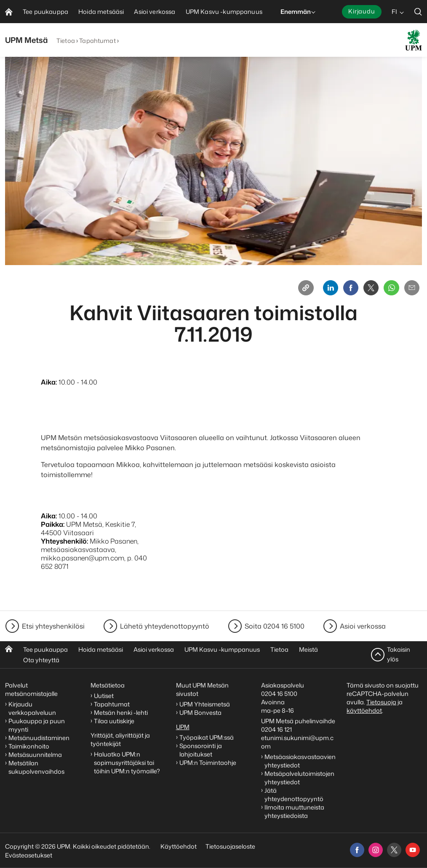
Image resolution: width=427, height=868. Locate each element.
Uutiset (104, 696)
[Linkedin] (316, 289)
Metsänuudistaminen (39, 738)
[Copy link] (288, 289)
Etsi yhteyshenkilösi (53, 626)
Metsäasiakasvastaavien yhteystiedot (300, 761)
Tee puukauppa (45, 649)
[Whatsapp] (387, 289)
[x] (394, 850)
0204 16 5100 (279, 694)
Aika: (49, 385)
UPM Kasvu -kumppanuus (222, 649)
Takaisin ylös (399, 654)
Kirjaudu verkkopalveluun (32, 708)
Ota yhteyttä (41, 660)
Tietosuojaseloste (230, 846)
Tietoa (66, 41)
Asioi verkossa (363, 626)
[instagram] (376, 850)
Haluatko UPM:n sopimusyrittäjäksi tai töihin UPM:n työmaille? (127, 763)
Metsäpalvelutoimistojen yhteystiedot (299, 778)
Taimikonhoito (29, 746)
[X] (363, 289)
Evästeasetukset (29, 855)
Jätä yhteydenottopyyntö (294, 795)
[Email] (410, 289)
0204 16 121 (276, 729)
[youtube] (413, 850)
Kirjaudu (362, 11)
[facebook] (357, 850)
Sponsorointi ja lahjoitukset (201, 750)
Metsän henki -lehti (121, 713)
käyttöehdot (364, 710)
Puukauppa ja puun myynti (37, 725)
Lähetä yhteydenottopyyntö (165, 626)
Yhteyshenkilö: (64, 544)
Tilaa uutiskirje (114, 721)
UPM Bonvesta (201, 713)
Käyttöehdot (179, 846)
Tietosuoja (381, 702)
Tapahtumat (97, 41)
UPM (183, 727)
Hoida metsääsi (101, 649)
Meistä (308, 649)
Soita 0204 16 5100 (275, 626)
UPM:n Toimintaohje (208, 763)
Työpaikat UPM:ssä (207, 737)
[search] (418, 12)
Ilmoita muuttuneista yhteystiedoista (294, 811)
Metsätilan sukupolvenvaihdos (36, 767)
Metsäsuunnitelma (35, 755)
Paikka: (53, 528)
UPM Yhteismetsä (205, 704)
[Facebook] (339, 289)
